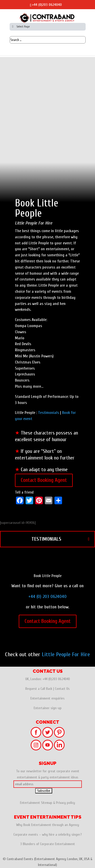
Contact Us (62, 689)
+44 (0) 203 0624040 (48, 597)
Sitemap (47, 803)
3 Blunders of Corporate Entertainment (48, 844)
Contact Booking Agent (44, 480)
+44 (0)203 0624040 (47, 5)
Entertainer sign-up (48, 708)
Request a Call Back (39, 689)
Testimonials (49, 413)
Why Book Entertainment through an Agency (48, 825)
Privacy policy (65, 803)
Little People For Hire (66, 654)
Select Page (20, 26)
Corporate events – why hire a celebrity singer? (48, 835)
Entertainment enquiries (48, 698)
